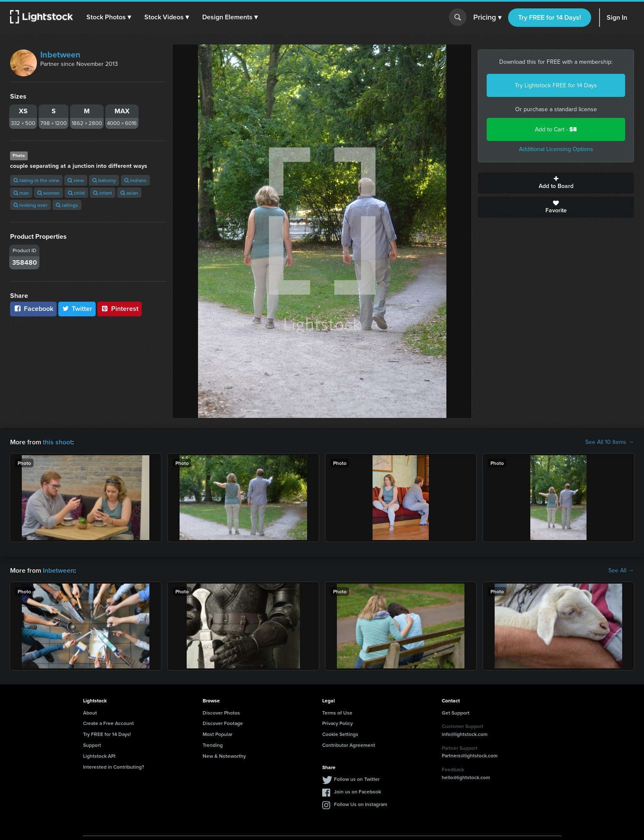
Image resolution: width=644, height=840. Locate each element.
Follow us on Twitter (357, 779)
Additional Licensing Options (556, 149)
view (76, 180)
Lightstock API (99, 756)
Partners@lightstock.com (470, 755)
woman (48, 193)
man (21, 193)
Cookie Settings (340, 734)
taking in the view (36, 180)
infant (103, 193)
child (76, 193)
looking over (30, 205)
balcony (104, 180)
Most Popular (218, 734)
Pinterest (120, 309)
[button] (109, 17)
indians (135, 180)
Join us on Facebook (357, 792)
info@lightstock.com (465, 734)
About (90, 713)
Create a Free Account (108, 723)
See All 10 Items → (610, 442)
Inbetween (60, 55)
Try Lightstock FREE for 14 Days (556, 85)
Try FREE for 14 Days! (550, 17)
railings (67, 205)
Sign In (617, 17)
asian (129, 193)
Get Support (456, 713)
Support (92, 745)
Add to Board (556, 183)
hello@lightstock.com (466, 777)
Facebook (33, 309)
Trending (213, 745)
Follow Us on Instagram (361, 804)
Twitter (77, 309)
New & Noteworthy (224, 756)
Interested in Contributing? (114, 767)
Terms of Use (337, 713)
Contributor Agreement (349, 745)
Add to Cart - (556, 129)
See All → (621, 571)
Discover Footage (223, 723)
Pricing (487, 18)
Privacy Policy (338, 723)
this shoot (57, 442)
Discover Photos (221, 713)
